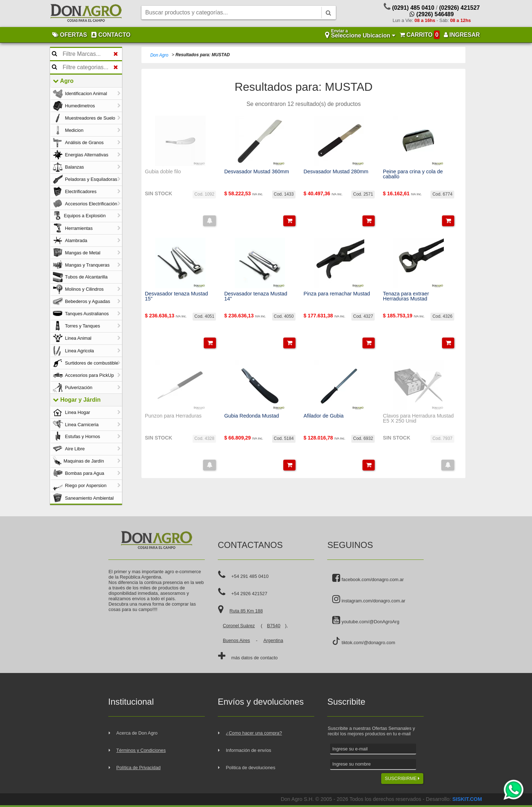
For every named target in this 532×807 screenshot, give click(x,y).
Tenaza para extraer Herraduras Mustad (406, 296)
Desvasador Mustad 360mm (257, 171)
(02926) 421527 (459, 8)
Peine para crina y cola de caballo (413, 174)
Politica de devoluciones (251, 768)
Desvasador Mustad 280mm (336, 171)
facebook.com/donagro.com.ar (368, 578)
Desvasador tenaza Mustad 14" (256, 296)
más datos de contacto (255, 658)
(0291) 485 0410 (413, 8)
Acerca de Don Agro (137, 733)
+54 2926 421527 (249, 594)
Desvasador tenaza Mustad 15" (176, 296)
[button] (209, 221)
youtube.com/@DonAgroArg (366, 620)
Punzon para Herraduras (173, 416)
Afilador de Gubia (323, 416)
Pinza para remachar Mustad (337, 294)
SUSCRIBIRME (402, 778)
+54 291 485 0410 (250, 576)
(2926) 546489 (432, 14)
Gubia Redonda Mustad (252, 416)
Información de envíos (249, 750)
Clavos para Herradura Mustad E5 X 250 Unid (418, 418)
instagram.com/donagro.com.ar (369, 599)
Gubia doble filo (163, 171)
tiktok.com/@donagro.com (364, 641)
